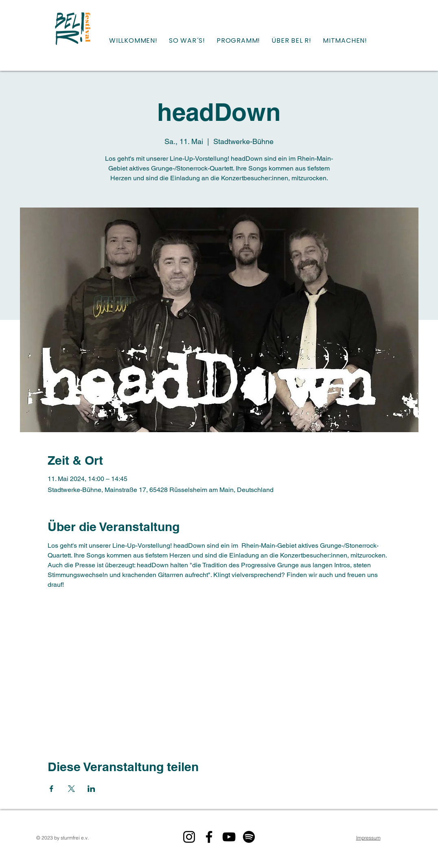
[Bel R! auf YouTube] (229, 837)
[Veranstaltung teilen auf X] (71, 789)
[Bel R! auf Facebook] (209, 837)
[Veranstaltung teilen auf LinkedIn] (91, 789)
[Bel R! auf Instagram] (189, 837)
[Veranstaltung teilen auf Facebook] (51, 789)
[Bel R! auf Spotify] (249, 837)
